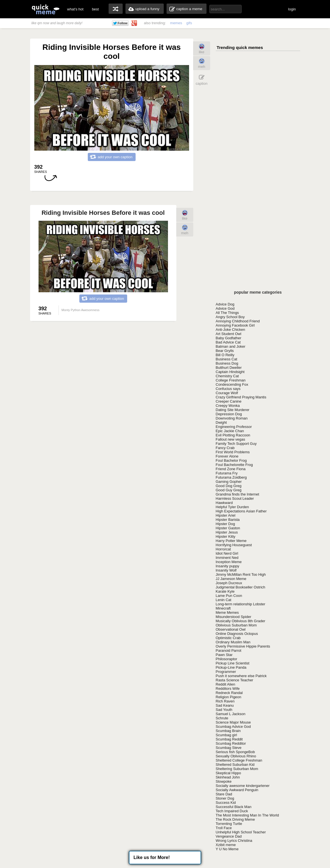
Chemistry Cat (227, 376)
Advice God (225, 308)
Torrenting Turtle (229, 824)
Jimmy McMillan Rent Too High (241, 574)
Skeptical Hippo (228, 773)
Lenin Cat (224, 600)
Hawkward (224, 503)
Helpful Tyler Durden (232, 507)
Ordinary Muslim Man (233, 642)
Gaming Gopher (229, 482)
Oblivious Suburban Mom (236, 625)
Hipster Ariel (226, 515)
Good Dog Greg (229, 486)
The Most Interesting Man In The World (247, 815)
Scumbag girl (226, 735)
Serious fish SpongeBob (235, 752)
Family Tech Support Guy (236, 444)
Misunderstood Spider (234, 617)
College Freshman (231, 380)
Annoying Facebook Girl (235, 325)
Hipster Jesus (227, 532)
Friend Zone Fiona (231, 469)
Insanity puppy (228, 566)
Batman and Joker (231, 346)
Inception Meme (229, 562)
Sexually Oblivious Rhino (236, 756)
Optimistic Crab (228, 638)
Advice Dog (225, 304)
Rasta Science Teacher (234, 680)
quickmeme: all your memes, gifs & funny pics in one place (46, 9)
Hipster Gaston (228, 528)
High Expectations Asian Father (241, 511)
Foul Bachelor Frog (231, 460)
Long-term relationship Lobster (241, 604)
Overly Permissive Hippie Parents (243, 646)
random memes (116, 9)
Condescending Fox (232, 384)
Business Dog (227, 363)
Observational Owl (231, 629)
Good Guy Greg (229, 490)
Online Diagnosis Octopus (237, 634)
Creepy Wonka (228, 406)
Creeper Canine (229, 401)
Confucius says (228, 389)
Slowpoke (224, 781)
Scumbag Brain (228, 731)
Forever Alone (227, 456)
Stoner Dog (225, 798)
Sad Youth (224, 710)
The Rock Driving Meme (235, 819)
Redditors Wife (228, 689)
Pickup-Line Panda (231, 667)
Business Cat (227, 359)
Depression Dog (229, 414)
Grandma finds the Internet (238, 494)
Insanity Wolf (226, 570)
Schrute (222, 718)
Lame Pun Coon (229, 596)
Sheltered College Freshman (239, 760)
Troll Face (224, 828)
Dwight (221, 422)
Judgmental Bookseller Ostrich (241, 587)
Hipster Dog (225, 524)
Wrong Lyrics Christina (234, 841)
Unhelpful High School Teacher (241, 832)
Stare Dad (224, 794)
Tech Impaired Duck (232, 811)
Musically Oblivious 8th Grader (241, 621)
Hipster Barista (228, 520)
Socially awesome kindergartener (243, 786)
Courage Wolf (227, 393)
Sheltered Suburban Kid (235, 765)
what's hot (75, 9)
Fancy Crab (225, 448)
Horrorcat (223, 549)
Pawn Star (224, 655)
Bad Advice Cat (228, 342)
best (96, 9)
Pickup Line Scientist (233, 663)
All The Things (227, 313)
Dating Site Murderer (233, 410)
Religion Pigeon (229, 697)
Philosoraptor (227, 659)
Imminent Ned (227, 558)
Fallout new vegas (231, 439)
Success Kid (226, 803)
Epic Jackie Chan (230, 431)
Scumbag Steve (229, 748)
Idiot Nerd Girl (227, 553)
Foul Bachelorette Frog (234, 465)
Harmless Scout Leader (235, 498)
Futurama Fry (227, 473)
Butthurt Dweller (229, 368)
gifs (189, 23)
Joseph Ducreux (229, 583)
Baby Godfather (229, 338)
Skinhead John (228, 777)
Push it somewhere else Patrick (241, 676)
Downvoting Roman (232, 418)
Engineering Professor (234, 427)
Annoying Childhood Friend (238, 321)
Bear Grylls (225, 351)
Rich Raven (225, 701)
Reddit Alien (225, 684)
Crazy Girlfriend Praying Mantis (241, 397)
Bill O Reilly (225, 355)
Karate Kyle (225, 591)
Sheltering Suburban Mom (237, 769)
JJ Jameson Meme (231, 579)
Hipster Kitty (226, 536)
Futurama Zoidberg (231, 477)
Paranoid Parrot (229, 651)
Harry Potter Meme (231, 541)
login (292, 9)
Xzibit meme (226, 845)
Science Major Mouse (233, 722)
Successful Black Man (234, 807)
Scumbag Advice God (233, 727)
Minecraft (223, 608)
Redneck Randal (229, 693)
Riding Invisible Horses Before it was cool (103, 213)
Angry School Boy (230, 317)
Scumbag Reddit (229, 739)
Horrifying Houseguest (234, 545)
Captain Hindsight (230, 372)
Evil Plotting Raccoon (233, 435)
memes (176, 23)
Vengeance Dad (229, 836)
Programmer (226, 672)
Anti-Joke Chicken (231, 330)
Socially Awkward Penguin (237, 790)
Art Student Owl (229, 334)
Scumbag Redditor (231, 743)
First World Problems (233, 452)
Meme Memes (227, 612)
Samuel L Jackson (231, 714)
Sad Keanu (225, 705)
